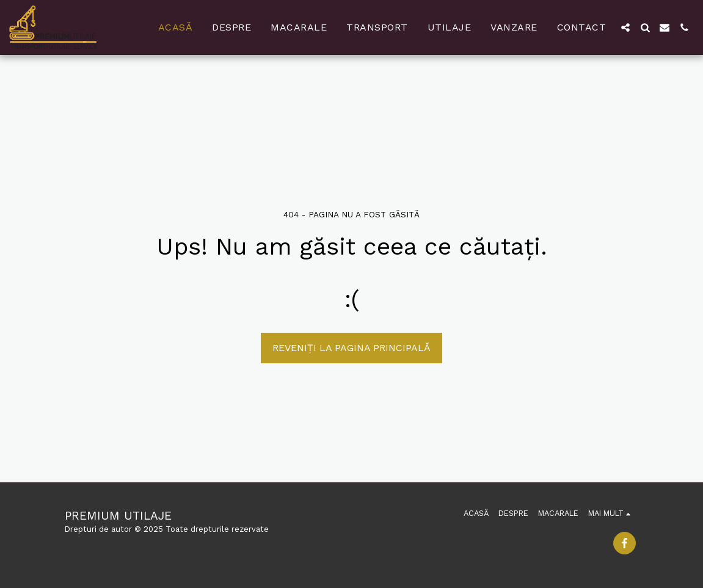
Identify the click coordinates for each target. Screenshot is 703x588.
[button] (625, 27)
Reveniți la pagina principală (351, 348)
